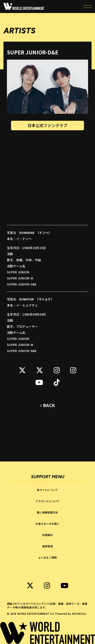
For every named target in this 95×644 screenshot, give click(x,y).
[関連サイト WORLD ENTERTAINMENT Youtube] (64, 585)
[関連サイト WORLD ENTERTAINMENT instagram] (47, 585)
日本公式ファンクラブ (47, 126)
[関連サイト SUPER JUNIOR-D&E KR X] (40, 370)
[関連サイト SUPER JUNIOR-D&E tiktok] (57, 382)
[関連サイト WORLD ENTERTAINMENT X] (30, 585)
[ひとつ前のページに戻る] (47, 405)
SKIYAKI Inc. (79, 614)
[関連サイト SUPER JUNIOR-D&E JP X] (22, 370)
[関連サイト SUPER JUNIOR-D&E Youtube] (39, 382)
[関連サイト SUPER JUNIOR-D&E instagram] (57, 370)
